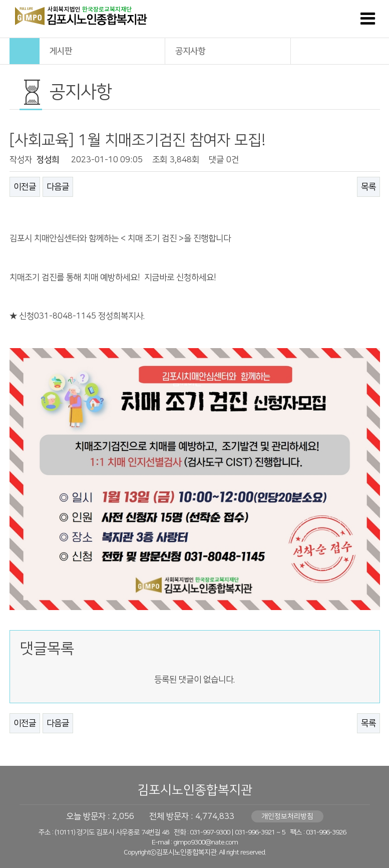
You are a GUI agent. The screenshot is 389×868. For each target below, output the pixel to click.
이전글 (25, 187)
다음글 (58, 187)
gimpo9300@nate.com (206, 842)
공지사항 (228, 50)
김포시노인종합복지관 (195, 790)
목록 (368, 187)
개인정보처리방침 (287, 816)
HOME (25, 51)
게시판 (103, 50)
